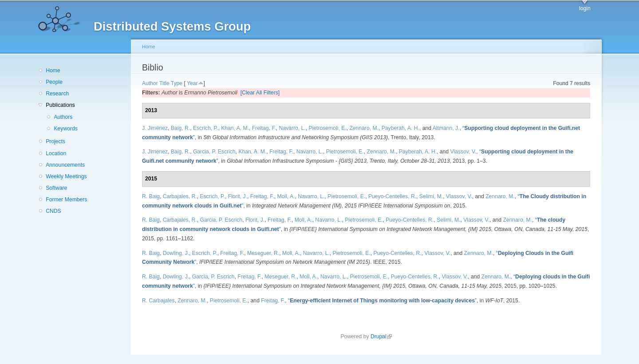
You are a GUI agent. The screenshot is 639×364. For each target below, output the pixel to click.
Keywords (65, 129)
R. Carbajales (158, 301)
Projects (55, 141)
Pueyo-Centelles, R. (392, 196)
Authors (63, 117)
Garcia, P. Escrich (214, 152)
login (585, 8)
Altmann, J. (446, 128)
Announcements (65, 165)
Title (164, 83)
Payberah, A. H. (400, 128)
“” (382, 301)
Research (57, 94)
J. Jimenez (155, 152)
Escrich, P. (206, 128)
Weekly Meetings (66, 176)
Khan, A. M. (235, 128)
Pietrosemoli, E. (328, 128)
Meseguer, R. (263, 253)
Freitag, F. (264, 128)
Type (177, 83)
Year (192, 83)
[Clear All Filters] (260, 93)
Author (150, 83)
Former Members (66, 200)
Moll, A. (286, 196)
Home (53, 70)
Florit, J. (238, 196)
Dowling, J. (176, 253)
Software (56, 188)
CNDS (53, 211)
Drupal (381, 337)
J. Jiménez (155, 128)
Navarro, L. (292, 128)
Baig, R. (180, 128)
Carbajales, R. (180, 196)
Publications (60, 105)
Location (56, 153)
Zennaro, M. (364, 128)
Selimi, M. (431, 196)
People (54, 82)
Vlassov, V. (463, 152)
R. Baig (151, 196)
